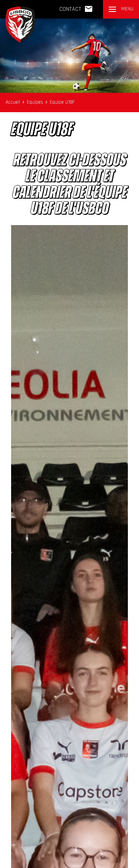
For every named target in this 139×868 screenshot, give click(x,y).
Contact (76, 9)
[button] (121, 9)
